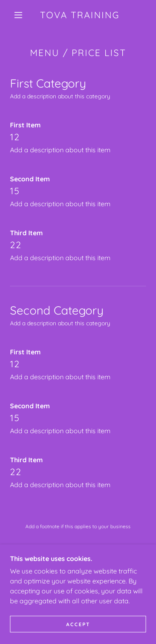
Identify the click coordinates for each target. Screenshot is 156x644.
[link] (79, 15)
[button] (18, 15)
